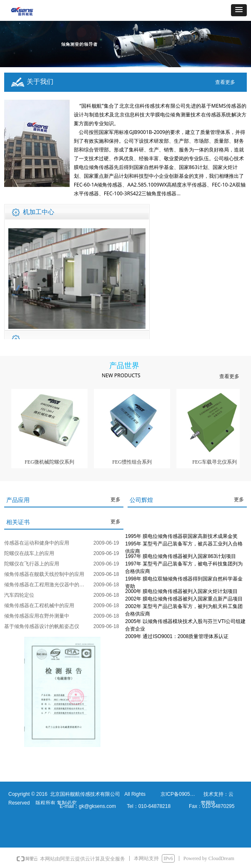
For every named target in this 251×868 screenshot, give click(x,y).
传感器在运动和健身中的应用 (37, 543)
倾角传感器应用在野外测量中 (37, 616)
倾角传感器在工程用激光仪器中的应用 (47, 585)
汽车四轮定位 (19, 595)
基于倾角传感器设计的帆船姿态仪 (42, 626)
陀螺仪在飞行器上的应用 (32, 564)
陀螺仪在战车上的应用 (29, 553)
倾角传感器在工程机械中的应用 (39, 606)
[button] (239, 10)
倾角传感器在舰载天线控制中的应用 (44, 574)
